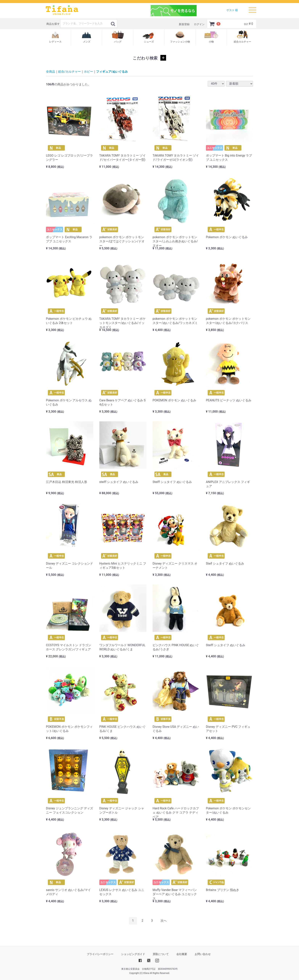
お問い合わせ (203, 954)
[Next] (164, 921)
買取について (161, 954)
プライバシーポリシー (100, 954)
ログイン (199, 24)
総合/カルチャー (70, 72)
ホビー (88, 72)
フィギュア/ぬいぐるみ (112, 72)
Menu (252, 8)
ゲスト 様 (232, 10)
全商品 (51, 72)
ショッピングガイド (133, 954)
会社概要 (182, 954)
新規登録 (184, 24)
